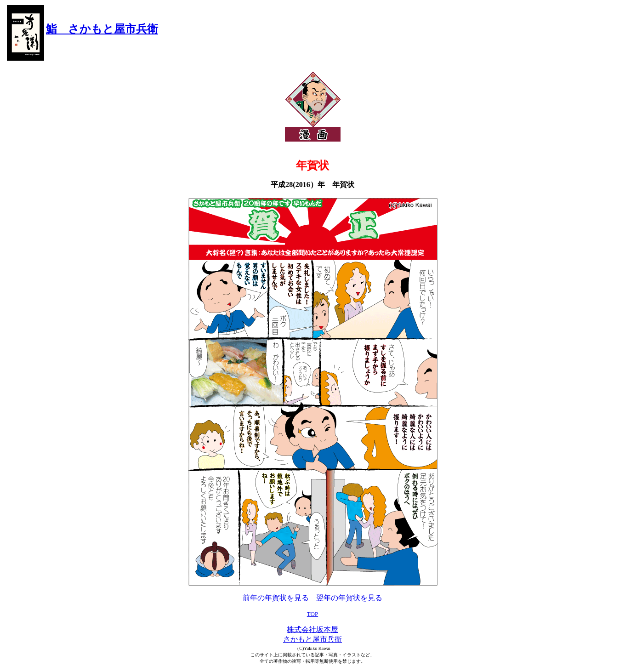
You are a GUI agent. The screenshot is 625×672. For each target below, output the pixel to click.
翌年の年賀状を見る (349, 598)
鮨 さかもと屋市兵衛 (102, 29)
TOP (312, 614)
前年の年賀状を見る (276, 598)
